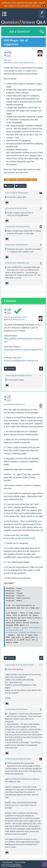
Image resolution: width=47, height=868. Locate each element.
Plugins (22, 62)
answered (7, 317)
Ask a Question (20, 31)
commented (9, 193)
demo (12, 6)
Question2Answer (16, 866)
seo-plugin (13, 180)
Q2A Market (17, 865)
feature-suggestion (24, 180)
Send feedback (8, 862)
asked (6, 62)
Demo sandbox (20, 862)
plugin (34, 180)
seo (6, 180)
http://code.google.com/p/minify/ (19, 538)
